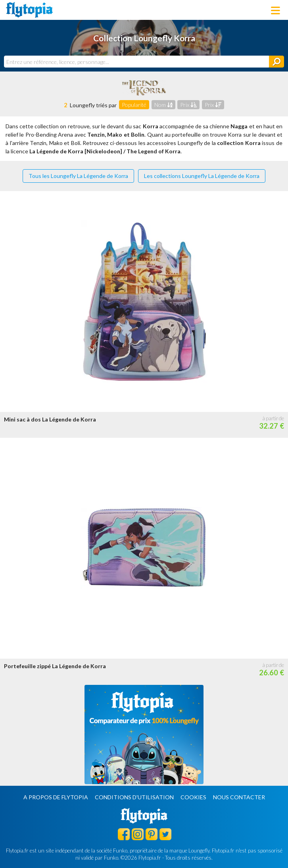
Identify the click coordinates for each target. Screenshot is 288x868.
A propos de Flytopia (56, 797)
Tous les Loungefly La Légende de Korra (78, 176)
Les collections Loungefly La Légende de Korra (202, 176)
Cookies (193, 797)
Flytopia (29, 10)
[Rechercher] (276, 62)
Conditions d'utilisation (134, 797)
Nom (163, 105)
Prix (188, 105)
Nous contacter (239, 797)
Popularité (134, 105)
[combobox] (136, 62)
